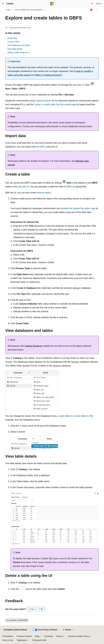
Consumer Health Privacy (78, 636)
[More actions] (96, 10)
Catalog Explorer (43, 101)
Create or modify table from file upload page (55, 104)
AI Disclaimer (8, 636)
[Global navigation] (3, 4)
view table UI (82, 416)
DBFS (42, 147)
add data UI (78, 85)
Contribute (49, 636)
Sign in (99, 4)
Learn (8, 10)
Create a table (13, 42)
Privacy (59, 636)
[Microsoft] (52, 4)
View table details (15, 49)
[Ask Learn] (91, 10)
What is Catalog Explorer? (49, 75)
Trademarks (22, 640)
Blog (37, 636)
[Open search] (92, 4)
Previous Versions (24, 636)
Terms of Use (8, 640)
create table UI (65, 416)
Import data (12, 38)
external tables (44, 193)
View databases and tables (19, 45)
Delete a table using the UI (19, 52)
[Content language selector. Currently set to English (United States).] (15, 630)
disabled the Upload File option (75, 208)
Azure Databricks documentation (29, 10)
